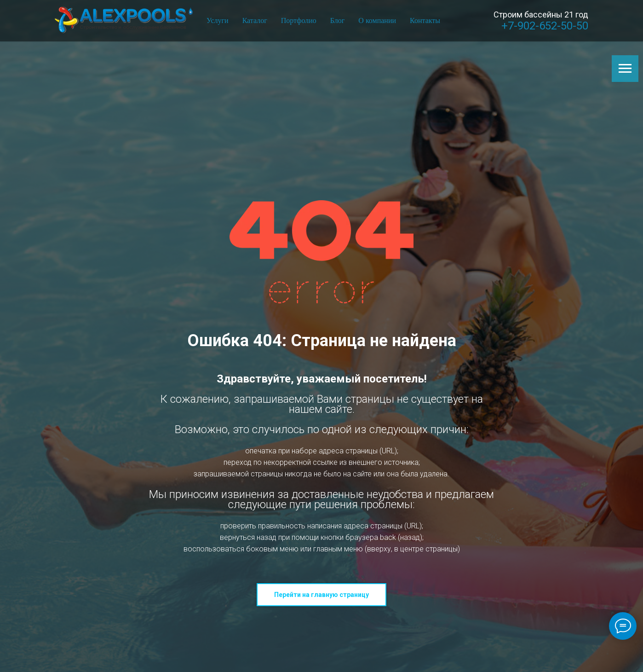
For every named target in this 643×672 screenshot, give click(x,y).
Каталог (255, 20)
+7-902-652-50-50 (545, 26)
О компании (377, 20)
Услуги (218, 20)
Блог (338, 20)
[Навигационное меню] (625, 69)
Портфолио (299, 20)
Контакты (425, 20)
